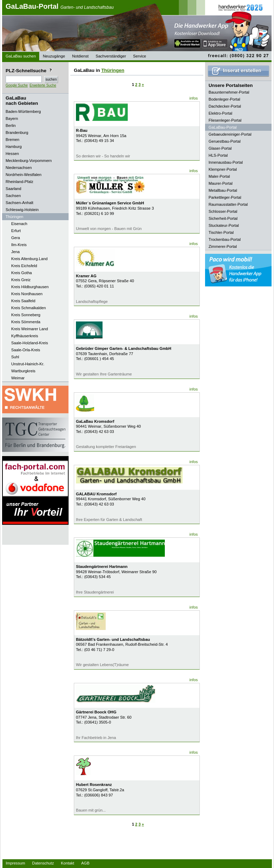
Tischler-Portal (221, 232)
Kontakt (68, 863)
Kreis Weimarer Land (30, 329)
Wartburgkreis (23, 371)
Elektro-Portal (220, 113)
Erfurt (16, 231)
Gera (16, 238)
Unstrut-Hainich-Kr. (28, 364)
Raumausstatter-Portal (228, 204)
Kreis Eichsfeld (24, 266)
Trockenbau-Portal (225, 239)
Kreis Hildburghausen (30, 287)
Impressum (16, 863)
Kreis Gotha (22, 273)
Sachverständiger (111, 56)
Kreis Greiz (21, 280)
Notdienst (80, 56)
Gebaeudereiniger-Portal (230, 134)
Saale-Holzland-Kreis (30, 343)
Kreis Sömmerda (26, 322)
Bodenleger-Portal (224, 99)
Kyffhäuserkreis (25, 336)
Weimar (18, 378)
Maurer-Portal (220, 183)
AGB (85, 863)
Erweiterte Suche (43, 85)
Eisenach (19, 224)
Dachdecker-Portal (225, 106)
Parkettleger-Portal (225, 197)
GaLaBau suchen (21, 56)
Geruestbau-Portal (224, 141)
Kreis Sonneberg (26, 315)
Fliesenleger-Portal (225, 120)
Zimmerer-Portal (223, 246)
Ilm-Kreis (19, 245)
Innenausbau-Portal (226, 162)
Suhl (15, 357)
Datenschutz (43, 863)
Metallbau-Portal (223, 190)
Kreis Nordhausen (27, 294)
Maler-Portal (219, 176)
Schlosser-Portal (223, 211)
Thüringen (113, 70)
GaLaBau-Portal (60, 6)
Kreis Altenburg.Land (29, 259)
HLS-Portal (218, 155)
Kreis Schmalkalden (29, 308)
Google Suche (17, 85)
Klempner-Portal (223, 169)
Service (139, 56)
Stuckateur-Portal (224, 225)
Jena (15, 252)
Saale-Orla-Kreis (26, 350)
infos (194, 98)
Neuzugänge (54, 56)
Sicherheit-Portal (223, 218)
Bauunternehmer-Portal (229, 92)
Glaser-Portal (220, 148)
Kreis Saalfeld (23, 301)
